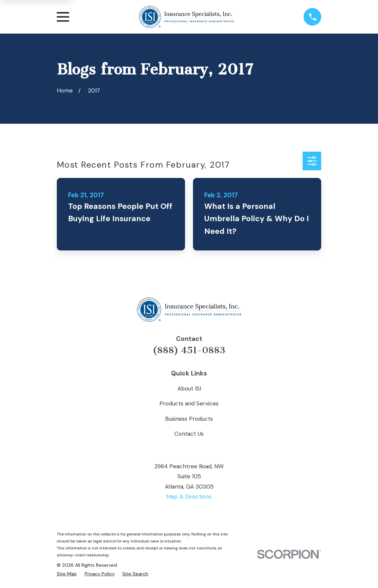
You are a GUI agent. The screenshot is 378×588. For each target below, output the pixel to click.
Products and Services (189, 403)
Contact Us (189, 434)
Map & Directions (189, 497)
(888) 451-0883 (189, 350)
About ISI (189, 388)
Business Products (189, 419)
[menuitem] (67, 574)
